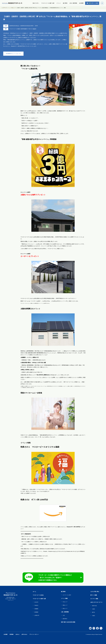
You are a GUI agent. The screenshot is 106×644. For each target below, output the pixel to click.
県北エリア (65, 609)
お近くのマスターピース (96, 602)
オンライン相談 (94, 599)
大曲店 (93, 616)
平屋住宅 (36, 605)
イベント (59, 3)
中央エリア (65, 602)
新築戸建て (65, 619)
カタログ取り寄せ (95, 592)
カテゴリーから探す (67, 595)
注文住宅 (36, 602)
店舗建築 (36, 609)
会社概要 (81, 3)
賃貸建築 (36, 612)
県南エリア (65, 605)
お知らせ (17, 634)
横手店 (93, 612)
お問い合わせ (24, 634)
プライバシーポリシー (34, 634)
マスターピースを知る (38, 595)
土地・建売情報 (73, 3)
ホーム (34, 592)
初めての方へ (36, 3)
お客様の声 (37, 615)
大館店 (93, 609)
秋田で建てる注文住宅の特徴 (68, 622)
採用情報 (11, 634)
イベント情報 (64, 598)
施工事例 (65, 3)
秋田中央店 (94, 606)
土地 (64, 615)
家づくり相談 (92, 3)
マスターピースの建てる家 (48, 3)
